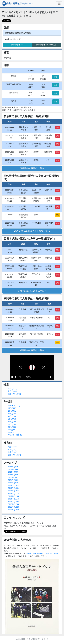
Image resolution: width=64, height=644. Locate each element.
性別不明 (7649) (14, 394)
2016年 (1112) (14, 494)
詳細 (56, 77)
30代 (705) (12, 414)
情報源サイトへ (18, 45)
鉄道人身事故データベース (17, 4)
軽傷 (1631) (13, 452)
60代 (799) (12, 422)
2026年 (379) (13, 467)
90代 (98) (12, 430)
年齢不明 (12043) (15, 435)
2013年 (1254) (14, 502)
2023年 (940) (13, 475)
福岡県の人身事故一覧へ (32, 350)
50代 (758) (12, 419)
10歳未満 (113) (14, 405)
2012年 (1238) (14, 504)
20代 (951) (12, 411)
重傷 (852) (12, 449)
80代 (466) (12, 427)
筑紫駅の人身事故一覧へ (32, 168)
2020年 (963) (13, 483)
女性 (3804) (13, 391)
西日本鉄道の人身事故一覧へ (32, 291)
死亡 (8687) (13, 447)
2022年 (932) (13, 477)
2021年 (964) (13, 480)
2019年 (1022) (14, 485)
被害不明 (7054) (14, 455)
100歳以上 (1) (13, 432)
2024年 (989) (13, 472)
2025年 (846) (13, 469)
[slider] (32, 374)
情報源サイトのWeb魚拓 (46, 45)
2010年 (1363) (14, 510)
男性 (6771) (13, 389)
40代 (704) (12, 416)
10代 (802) (12, 408)
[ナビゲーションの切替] (59, 4)
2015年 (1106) (14, 496)
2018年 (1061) (14, 488)
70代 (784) (12, 424)
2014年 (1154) (14, 499)
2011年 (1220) (14, 507)
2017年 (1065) (14, 491)
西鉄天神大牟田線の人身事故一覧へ (32, 231)
